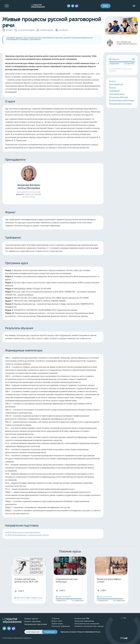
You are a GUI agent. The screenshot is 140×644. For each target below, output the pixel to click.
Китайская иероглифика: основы (109, 580)
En (125, 618)
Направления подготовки (120, 104)
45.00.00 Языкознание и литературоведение (23, 533)
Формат (113, 88)
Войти (106, 6)
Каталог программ (32, 621)
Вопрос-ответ (57, 621)
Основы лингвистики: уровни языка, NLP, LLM (26, 580)
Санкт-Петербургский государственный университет (121, 43)
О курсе (112, 81)
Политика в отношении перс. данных (89, 626)
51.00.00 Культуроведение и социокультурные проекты (27, 535)
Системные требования (61, 626)
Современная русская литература (67, 580)
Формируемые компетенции (121, 100)
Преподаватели (116, 84)
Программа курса (117, 94)
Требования (114, 91)
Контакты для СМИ (82, 618)
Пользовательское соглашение (87, 624)
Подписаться (50, 632)
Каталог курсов (31, 619)
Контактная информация (84, 621)
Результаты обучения (119, 97)
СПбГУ (19, 591)
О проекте (56, 618)
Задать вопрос (57, 624)
